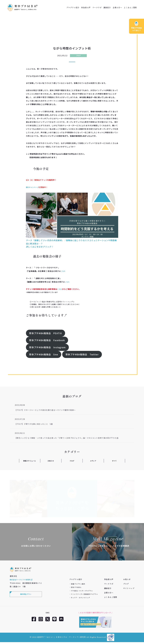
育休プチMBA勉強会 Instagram (47, 347)
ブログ (78, 55)
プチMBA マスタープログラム (82, 591)
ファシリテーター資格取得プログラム (84, 594)
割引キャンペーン (33, 187)
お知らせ (51, 461)
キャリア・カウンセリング (80, 598)
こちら (63, 271)
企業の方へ (117, 7)
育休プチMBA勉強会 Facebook (47, 340)
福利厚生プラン (25, 598)
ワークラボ (97, 7)
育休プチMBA (76, 587)
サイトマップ (129, 588)
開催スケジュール (30, 461)
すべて (114, 461)
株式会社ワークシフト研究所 (23, 583)
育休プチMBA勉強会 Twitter (82, 354)
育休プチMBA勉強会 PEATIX (45, 333)
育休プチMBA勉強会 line (43, 354)
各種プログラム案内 (78, 584)
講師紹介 (107, 7)
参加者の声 (86, 7)
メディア (93, 461)
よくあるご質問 (130, 7)
